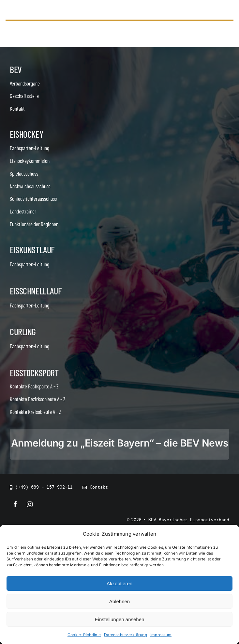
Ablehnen (119, 601)
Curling (23, 332)
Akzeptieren (119, 583)
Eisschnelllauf (36, 291)
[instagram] (30, 504)
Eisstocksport (34, 373)
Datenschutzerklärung (126, 635)
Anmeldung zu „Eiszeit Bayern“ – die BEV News (119, 443)
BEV (16, 70)
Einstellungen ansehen (120, 619)
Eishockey (26, 134)
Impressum (161, 635)
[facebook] (15, 504)
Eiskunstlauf (32, 250)
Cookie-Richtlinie (84, 635)
